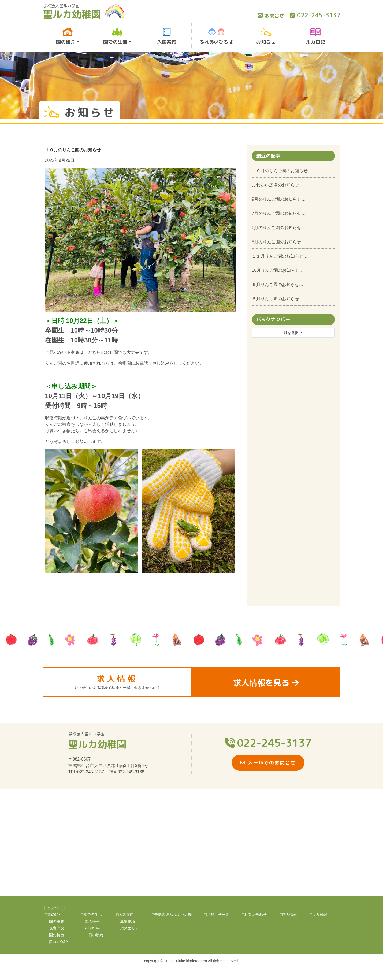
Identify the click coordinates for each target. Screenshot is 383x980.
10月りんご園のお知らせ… (278, 270)
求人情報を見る (266, 683)
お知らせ (266, 36)
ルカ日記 (315, 36)
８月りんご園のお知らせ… (278, 299)
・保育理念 (55, 928)
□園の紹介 (54, 915)
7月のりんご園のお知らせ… (279, 213)
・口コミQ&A (57, 942)
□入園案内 (125, 915)
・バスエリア (128, 928)
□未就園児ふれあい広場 (172, 915)
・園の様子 (90, 922)
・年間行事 (90, 928)
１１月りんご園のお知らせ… (280, 256)
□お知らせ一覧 (217, 915)
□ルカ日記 (318, 915)
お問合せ (271, 16)
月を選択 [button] (292, 333)
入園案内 (167, 36)
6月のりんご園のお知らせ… (279, 228)
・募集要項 (126, 922)
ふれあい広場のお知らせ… (278, 185)
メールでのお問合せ (268, 763)
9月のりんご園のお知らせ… (279, 199)
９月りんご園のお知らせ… (278, 285)
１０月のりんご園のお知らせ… (282, 171)
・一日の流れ (92, 935)
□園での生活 (91, 915)
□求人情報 (288, 915)
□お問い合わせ (254, 915)
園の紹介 (66, 36)
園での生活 (115, 36)
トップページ (54, 908)
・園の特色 (55, 935)
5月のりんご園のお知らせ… (279, 242)
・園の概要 (55, 922)
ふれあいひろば (216, 36)
